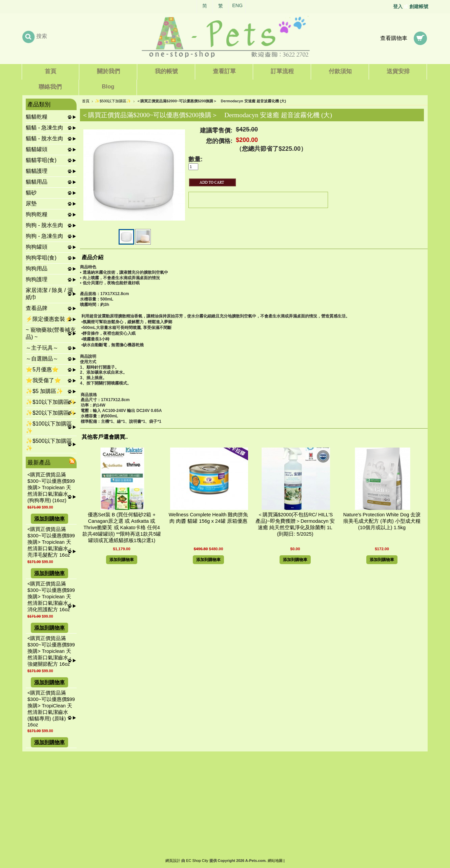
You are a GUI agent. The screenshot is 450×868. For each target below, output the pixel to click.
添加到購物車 (49, 519)
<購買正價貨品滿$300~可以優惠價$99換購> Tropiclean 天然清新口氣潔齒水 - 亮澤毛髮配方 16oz (51, 542)
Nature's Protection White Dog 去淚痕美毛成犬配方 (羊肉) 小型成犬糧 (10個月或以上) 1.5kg (382, 521)
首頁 (86, 101)
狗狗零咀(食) (41, 258)
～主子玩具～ (42, 348)
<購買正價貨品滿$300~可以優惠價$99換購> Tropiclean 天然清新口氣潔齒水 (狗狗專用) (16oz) (51, 488)
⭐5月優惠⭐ (42, 369)
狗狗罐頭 (37, 247)
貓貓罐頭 (37, 149)
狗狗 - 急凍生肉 (44, 236)
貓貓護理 (37, 171)
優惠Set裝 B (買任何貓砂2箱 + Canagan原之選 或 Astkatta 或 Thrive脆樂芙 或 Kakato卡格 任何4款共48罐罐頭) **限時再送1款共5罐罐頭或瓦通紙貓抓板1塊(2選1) (122, 528)
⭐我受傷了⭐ (43, 380)
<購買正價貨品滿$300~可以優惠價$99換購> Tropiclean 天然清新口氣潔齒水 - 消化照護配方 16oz (51, 597)
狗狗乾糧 (37, 214)
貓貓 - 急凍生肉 (44, 128)
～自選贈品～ (42, 359)
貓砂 (31, 193)
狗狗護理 (37, 279)
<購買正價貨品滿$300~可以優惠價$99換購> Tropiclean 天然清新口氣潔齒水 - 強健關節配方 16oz (51, 651)
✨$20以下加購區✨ (51, 413)
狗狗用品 (37, 268)
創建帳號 (419, 6)
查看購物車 (394, 38)
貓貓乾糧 (37, 117)
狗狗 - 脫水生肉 (44, 225)
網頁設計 (173, 861)
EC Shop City (197, 861)
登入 (398, 6)
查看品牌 (37, 308)
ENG (237, 5)
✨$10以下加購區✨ (51, 402)
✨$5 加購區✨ (44, 391)
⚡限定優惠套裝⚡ (49, 319)
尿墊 (31, 203)
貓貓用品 (37, 182)
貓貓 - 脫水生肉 (44, 138)
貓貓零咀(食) (41, 160)
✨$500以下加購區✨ (113, 101)
